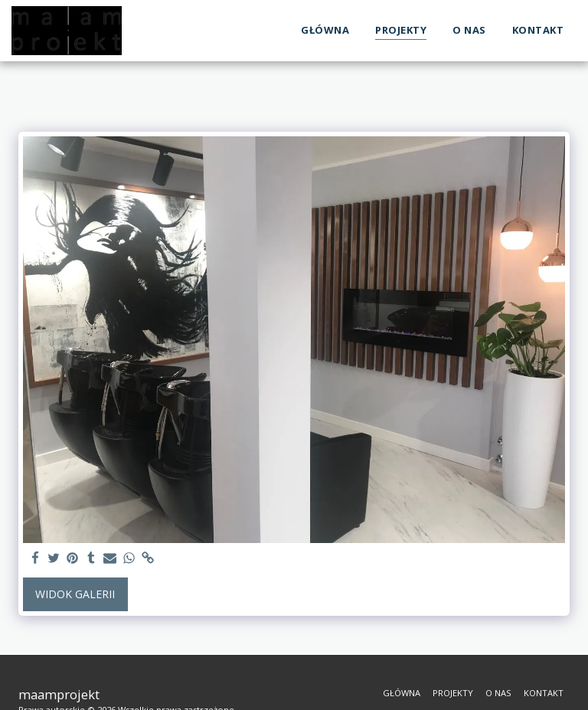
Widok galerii (75, 594)
